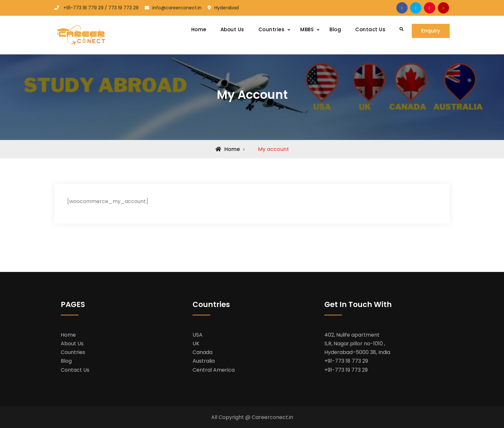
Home (199, 29)
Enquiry (431, 31)
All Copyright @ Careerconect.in (252, 417)
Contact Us (370, 29)
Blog (335, 29)
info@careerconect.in (177, 8)
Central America (214, 370)
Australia (204, 361)
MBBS (307, 29)
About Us (232, 29)
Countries (272, 29)
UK (196, 344)
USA (198, 335)
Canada (203, 352)
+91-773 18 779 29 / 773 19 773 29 (101, 8)
